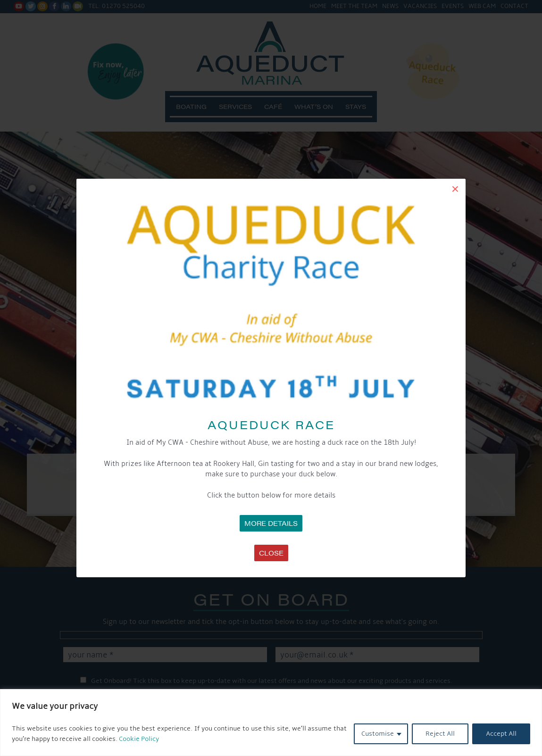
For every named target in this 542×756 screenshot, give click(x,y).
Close (271, 553)
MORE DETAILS (271, 523)
